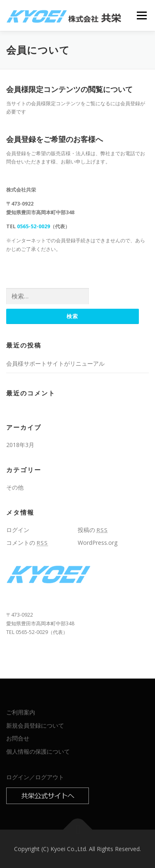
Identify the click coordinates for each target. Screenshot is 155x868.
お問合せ (18, 738)
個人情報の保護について (38, 751)
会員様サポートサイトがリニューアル (55, 363)
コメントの (27, 543)
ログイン (18, 530)
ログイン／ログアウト (35, 777)
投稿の (93, 530)
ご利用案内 (21, 712)
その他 (15, 487)
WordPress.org (98, 543)
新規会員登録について (35, 725)
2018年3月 (20, 445)
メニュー (142, 15)
